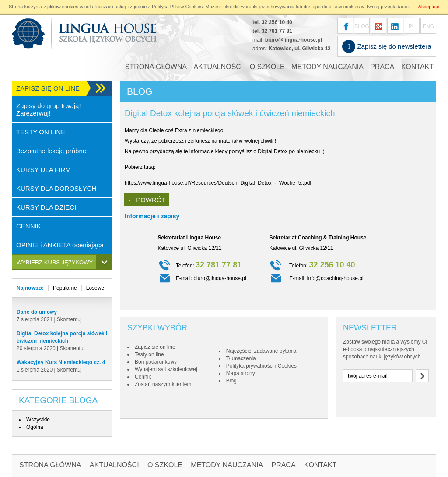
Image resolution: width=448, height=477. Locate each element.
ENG (428, 26)
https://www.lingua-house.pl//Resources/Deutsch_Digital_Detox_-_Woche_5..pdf (218, 183)
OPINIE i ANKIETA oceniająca (60, 245)
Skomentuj (69, 319)
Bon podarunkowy (156, 362)
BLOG (362, 26)
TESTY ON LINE (41, 132)
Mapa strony (241, 373)
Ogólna (35, 427)
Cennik (143, 377)
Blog (231, 381)
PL (412, 26)
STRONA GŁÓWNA (156, 67)
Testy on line (149, 354)
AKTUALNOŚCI (218, 67)
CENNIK (29, 226)
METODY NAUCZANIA (327, 67)
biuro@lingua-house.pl (294, 40)
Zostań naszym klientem (163, 384)
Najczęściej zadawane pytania (261, 351)
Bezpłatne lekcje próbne (51, 151)
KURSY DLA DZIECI (46, 207)
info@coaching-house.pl (335, 278)
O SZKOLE (267, 67)
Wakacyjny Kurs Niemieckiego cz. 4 (61, 362)
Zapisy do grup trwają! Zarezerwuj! (49, 109)
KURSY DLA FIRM (44, 170)
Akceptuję (429, 7)
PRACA (382, 67)
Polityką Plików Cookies (177, 7)
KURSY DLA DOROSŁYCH (56, 188)
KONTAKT (417, 67)
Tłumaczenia (241, 358)
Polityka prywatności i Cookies (261, 366)
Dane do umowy (37, 312)
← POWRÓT (147, 200)
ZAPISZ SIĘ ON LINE (48, 88)
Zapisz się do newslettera (387, 46)
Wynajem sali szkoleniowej (166, 369)
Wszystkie (38, 420)
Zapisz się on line (155, 347)
